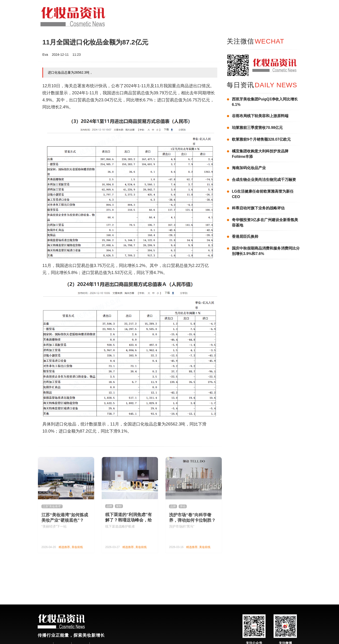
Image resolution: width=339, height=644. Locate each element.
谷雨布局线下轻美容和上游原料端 (260, 116)
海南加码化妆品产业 (249, 168)
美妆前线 (77, 547)
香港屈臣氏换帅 (245, 237)
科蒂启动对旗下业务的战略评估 (258, 208)
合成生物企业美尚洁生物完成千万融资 (264, 180)
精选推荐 (64, 547)
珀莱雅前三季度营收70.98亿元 (257, 128)
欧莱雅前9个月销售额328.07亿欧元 (261, 139)
